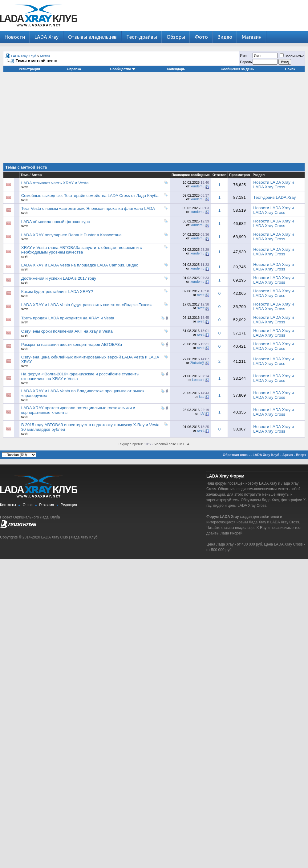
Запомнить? (292, 56)
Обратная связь (236, 455)
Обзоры (176, 37)
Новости (15, 37)
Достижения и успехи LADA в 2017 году (59, 278)
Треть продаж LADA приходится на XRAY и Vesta (68, 318)
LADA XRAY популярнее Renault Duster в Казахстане (71, 235)
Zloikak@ (197, 363)
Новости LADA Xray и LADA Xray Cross (274, 185)
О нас (28, 505)
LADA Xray (47, 37)
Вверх (301, 455)
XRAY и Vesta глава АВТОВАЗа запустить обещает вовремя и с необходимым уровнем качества (82, 250)
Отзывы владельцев (92, 37)
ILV (202, 414)
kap (202, 397)
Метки (45, 56)
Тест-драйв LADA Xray (274, 197)
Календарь (176, 69)
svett (25, 187)
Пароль (246, 62)
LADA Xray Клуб (24, 56)
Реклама (47, 505)
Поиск (290, 69)
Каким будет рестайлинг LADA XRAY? (57, 292)
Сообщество (123, 69)
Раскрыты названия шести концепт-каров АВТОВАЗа (72, 344)
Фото (201, 37)
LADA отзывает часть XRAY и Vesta (55, 183)
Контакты (8, 505)
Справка (74, 69)
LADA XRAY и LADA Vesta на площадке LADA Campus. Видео (80, 265)
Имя (243, 55)
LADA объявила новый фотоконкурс (56, 222)
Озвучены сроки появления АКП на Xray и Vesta (67, 331)
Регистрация (29, 69)
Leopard (198, 380)
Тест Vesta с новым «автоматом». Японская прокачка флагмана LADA (88, 208)
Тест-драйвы (142, 37)
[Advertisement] (154, 120)
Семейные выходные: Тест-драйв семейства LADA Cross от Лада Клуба (90, 196)
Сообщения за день (237, 69)
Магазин (252, 37)
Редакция (69, 505)
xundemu (197, 186)
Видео (225, 37)
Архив (288, 455)
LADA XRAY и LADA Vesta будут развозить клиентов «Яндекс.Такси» (87, 305)
